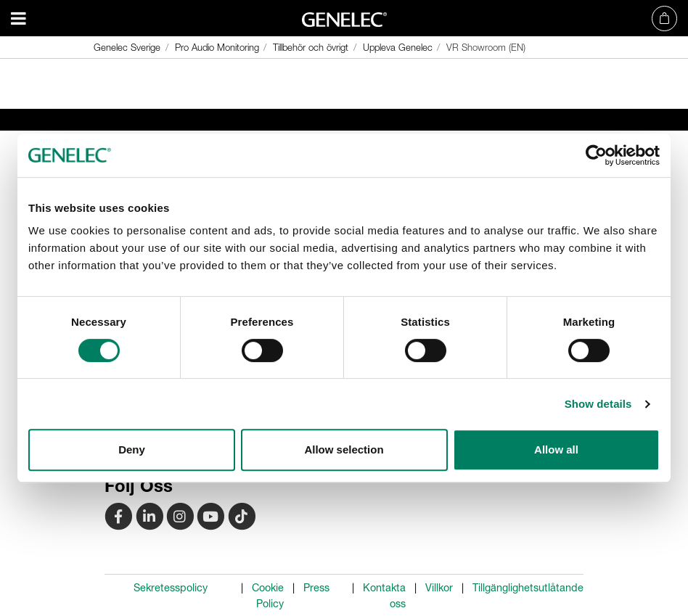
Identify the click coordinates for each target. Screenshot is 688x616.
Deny (132, 449)
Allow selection (344, 449)
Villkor (439, 588)
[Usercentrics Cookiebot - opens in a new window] (596, 155)
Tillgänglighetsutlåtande (528, 588)
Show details (598, 404)
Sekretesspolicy (171, 588)
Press (316, 588)
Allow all (556, 449)
